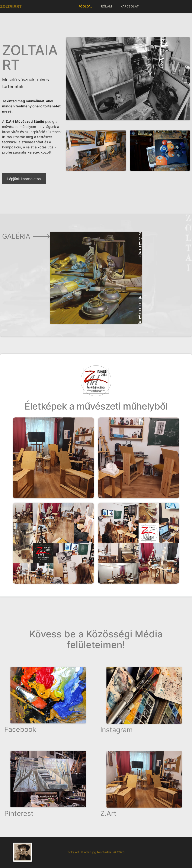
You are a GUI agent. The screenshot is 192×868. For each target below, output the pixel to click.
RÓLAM (106, 6)
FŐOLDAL (85, 6)
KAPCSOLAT (130, 6)
